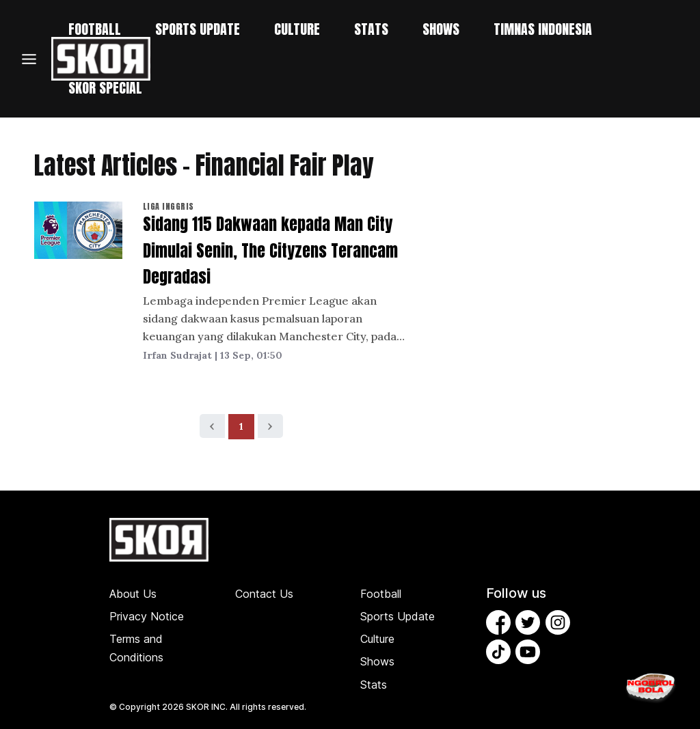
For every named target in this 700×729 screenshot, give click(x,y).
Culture (377, 639)
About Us (133, 594)
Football (381, 594)
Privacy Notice (147, 616)
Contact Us (264, 594)
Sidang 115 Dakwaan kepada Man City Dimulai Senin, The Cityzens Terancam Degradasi (270, 250)
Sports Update (398, 616)
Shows (377, 661)
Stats (374, 685)
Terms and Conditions (136, 648)
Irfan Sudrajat (177, 355)
